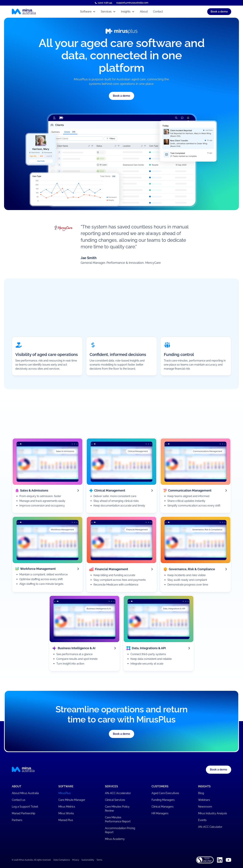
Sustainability (88, 860)
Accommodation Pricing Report (120, 830)
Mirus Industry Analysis (213, 813)
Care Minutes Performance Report (118, 819)
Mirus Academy (115, 839)
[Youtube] (228, 860)
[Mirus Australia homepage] (39, 12)
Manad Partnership (24, 813)
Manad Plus (66, 820)
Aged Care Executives (165, 793)
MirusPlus (65, 793)
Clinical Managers (163, 807)
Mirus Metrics (67, 807)
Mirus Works (66, 813)
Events (202, 820)
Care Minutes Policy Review (117, 809)
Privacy (76, 860)
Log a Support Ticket (25, 807)
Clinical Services (115, 800)
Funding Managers (163, 800)
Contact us (19, 800)
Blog (201, 793)
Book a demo (219, 770)
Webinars (204, 800)
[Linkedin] (220, 860)
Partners (17, 820)
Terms (99, 860)
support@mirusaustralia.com (132, 3)
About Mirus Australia (25, 793)
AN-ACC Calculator (210, 827)
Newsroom (205, 807)
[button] (88, 12)
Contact (158, 12)
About (144, 12)
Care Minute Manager (72, 800)
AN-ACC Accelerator (118, 793)
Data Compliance (62, 860)
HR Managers (160, 813)
